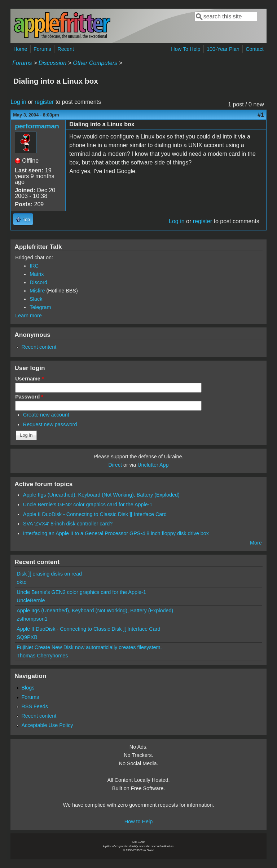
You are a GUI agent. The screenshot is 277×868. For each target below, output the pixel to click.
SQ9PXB (27, 637)
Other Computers (95, 63)
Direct (115, 465)
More (256, 543)
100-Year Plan (223, 49)
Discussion (52, 63)
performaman (37, 126)
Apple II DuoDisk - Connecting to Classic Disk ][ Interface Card (95, 514)
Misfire (37, 291)
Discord (38, 282)
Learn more (28, 316)
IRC (34, 266)
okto (21, 582)
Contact (255, 49)
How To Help (186, 49)
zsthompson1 (32, 619)
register (44, 102)
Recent (66, 49)
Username (29, 379)
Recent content (39, 347)
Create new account (46, 415)
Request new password (50, 424)
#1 (261, 115)
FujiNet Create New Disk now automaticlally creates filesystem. (89, 647)
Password (29, 397)
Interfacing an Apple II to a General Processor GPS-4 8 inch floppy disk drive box (116, 533)
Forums (42, 49)
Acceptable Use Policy (47, 725)
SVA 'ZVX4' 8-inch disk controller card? (68, 524)
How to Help (138, 821)
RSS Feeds (35, 706)
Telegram (40, 307)
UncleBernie (31, 600)
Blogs (28, 688)
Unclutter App (153, 465)
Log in (18, 102)
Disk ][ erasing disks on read (49, 574)
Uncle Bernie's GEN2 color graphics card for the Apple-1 (88, 505)
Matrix (37, 274)
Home (20, 49)
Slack (36, 299)
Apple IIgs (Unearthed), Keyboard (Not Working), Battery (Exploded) (101, 495)
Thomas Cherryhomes (42, 656)
